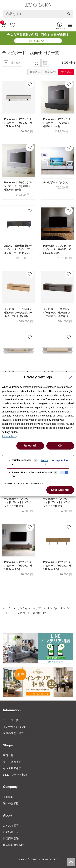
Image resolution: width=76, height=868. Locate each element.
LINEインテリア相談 (15, 775)
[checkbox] (64, 473)
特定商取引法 (11, 838)
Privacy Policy (9, 437)
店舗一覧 (8, 755)
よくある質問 (11, 826)
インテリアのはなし (15, 727)
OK (60, 446)
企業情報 (8, 797)
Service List (44, 462)
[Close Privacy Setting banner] (70, 378)
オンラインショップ (29, 608)
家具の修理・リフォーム (17, 733)
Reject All (30, 446)
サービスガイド (12, 762)
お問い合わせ (11, 832)
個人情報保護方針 (13, 845)
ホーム (7, 608)
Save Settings (60, 490)
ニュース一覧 (11, 720)
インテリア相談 (12, 768)
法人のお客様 (11, 803)
